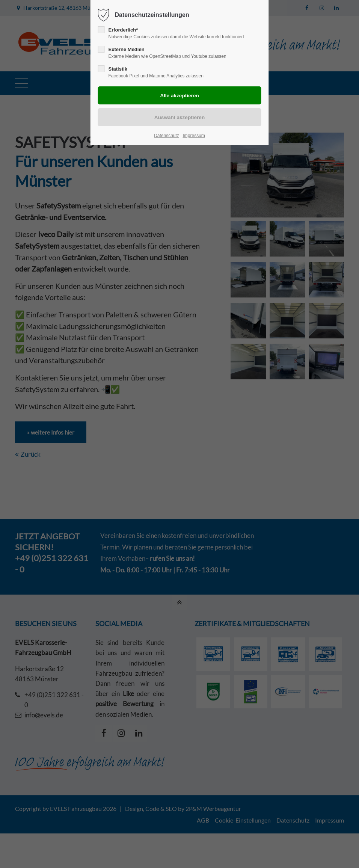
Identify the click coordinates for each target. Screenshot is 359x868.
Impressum (194, 136)
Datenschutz (167, 136)
